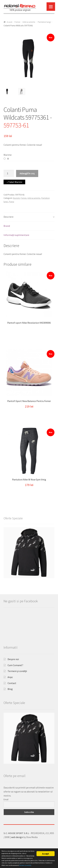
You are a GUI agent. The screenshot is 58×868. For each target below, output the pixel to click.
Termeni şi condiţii (17, 684)
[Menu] (51, 7)
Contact (12, 696)
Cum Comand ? (15, 678)
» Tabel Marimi (14, 182)
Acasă (9, 22)
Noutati (16, 198)
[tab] (29, 217)
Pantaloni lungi (44, 22)
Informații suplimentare (16, 235)
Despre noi (13, 672)
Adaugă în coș (27, 173)
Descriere (9, 217)
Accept (45, 854)
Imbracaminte (29, 22)
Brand (7, 226)
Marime (8, 155)
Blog (10, 702)
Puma (12, 202)
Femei (17, 22)
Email (6, 813)
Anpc (10, 690)
